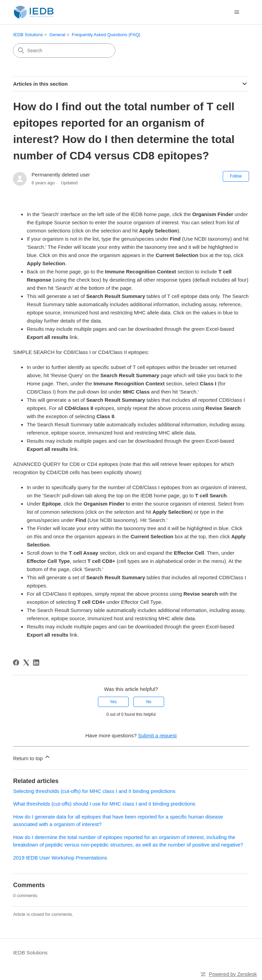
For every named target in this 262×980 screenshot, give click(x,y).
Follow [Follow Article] (236, 176)
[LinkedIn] (36, 663)
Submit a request (157, 735)
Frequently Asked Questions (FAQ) (106, 35)
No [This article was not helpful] (149, 702)
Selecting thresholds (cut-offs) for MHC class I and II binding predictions (94, 791)
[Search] (64, 51)
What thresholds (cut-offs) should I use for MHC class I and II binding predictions (104, 804)
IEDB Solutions (28, 35)
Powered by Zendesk (233, 974)
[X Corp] (26, 663)
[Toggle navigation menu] (237, 12)
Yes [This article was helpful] (113, 702)
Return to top (32, 757)
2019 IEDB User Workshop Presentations (60, 858)
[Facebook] (16, 663)
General (57, 35)
